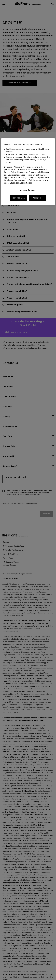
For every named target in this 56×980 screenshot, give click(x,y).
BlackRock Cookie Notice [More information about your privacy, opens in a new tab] (21, 183)
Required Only (18, 198)
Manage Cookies (28, 190)
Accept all (37, 198)
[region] (28, 172)
